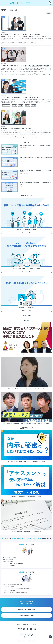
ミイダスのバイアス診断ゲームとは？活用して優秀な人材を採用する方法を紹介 (26, 66)
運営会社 (19, 625)
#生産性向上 (33, 137)
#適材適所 (34, 106)
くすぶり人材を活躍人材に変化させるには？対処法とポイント (20, 97)
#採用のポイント (6, 43)
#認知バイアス (46, 74)
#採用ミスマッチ (30, 74)
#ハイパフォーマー (6, 106)
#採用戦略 (13, 43)
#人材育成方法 (12, 137)
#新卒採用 (26, 43)
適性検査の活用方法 (9, 562)
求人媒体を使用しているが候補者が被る (14, 564)
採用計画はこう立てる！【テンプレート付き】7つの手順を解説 (21, 34)
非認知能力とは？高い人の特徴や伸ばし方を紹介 (16, 129)
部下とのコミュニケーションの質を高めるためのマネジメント (19, 589)
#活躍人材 (33, 43)
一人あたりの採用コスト (10, 566)
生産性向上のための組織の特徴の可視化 (14, 585)
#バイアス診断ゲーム (13, 74)
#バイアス (4, 74)
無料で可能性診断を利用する (26, 615)
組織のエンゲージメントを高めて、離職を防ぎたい (16, 593)
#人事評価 (14, 106)
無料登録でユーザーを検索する (26, 609)
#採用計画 (20, 43)
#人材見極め (22, 74)
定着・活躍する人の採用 (10, 557)
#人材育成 (4, 137)
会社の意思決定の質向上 (10, 591)
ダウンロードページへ (26, 233)
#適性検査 (27, 106)
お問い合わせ (33, 625)
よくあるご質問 (26, 625)
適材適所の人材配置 (9, 587)
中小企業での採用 (9, 559)
